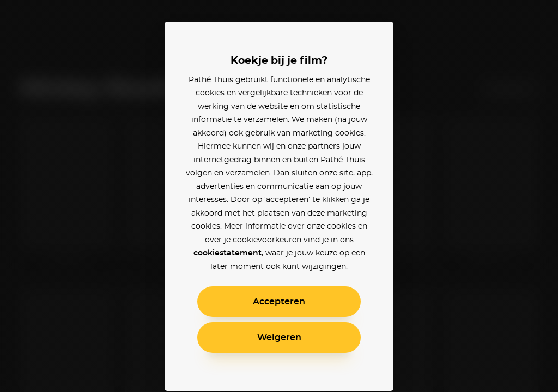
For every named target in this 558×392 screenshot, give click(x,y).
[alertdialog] (279, 196)
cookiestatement (228, 253)
